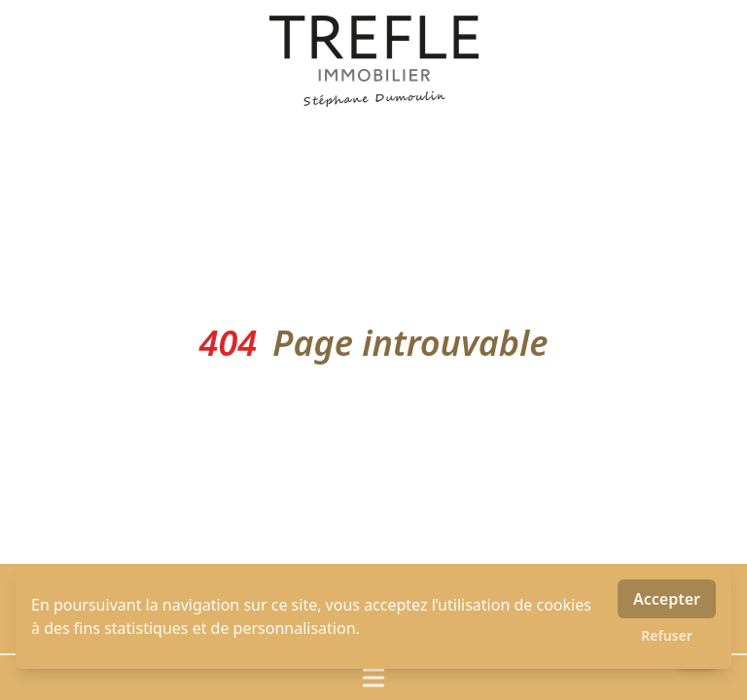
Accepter (667, 599)
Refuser (667, 635)
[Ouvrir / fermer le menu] (373, 678)
